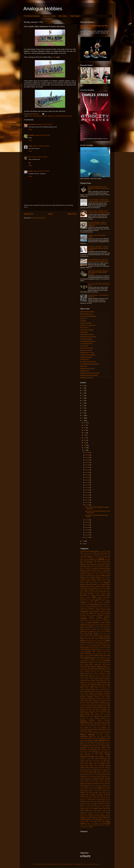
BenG (95, 584)
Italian (89, 684)
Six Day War (88, 776)
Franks (109, 653)
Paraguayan (107, 735)
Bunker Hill (83, 318)
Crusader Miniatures (93, 622)
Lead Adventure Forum (87, 348)
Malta (109, 706)
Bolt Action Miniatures (87, 593)
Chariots (98, 610)
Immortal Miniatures (85, 681)
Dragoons (92, 631)
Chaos (101, 608)
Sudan (100, 789)
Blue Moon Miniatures (94, 592)
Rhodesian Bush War (85, 760)
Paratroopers (84, 737)
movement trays (85, 718)
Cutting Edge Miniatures (95, 624)
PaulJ (82, 738)
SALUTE (96, 766)
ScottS (98, 771)
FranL (82, 655)
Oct (85, 428)
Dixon (94, 630)
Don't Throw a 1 (85, 328)
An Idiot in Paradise (104, 568)
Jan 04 (87, 530)
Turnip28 (94, 805)
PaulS (85, 738)
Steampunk (96, 784)
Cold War (103, 613)
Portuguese (104, 746)
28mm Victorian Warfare (87, 312)
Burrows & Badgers (91, 599)
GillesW (86, 663)
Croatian (93, 621)
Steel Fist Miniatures (105, 784)
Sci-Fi (108, 769)
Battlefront (107, 583)
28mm (30, 116)
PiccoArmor (83, 744)
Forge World (88, 651)
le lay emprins (84, 346)
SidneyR (104, 774)
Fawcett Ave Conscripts (87, 330)
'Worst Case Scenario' (93, 551)
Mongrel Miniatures (89, 717)
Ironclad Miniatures (92, 682)
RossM (103, 762)
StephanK (93, 785)
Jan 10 (87, 502)
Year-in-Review (87, 825)
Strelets (108, 787)
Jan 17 (87, 485)
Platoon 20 (91, 746)
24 (83, 391)
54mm (108, 561)
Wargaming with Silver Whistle (89, 375)
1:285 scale (103, 553)
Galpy (30, 146)
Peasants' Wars (91, 738)
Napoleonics (51, 116)
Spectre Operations (85, 782)
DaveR (87, 628)
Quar (109, 749)
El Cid (101, 635)
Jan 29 (87, 457)
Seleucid (86, 773)
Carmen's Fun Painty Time (88, 325)
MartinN (82, 709)
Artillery (104, 576)
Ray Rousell (32, 124)
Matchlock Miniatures (95, 709)
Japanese (93, 686)
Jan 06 (87, 525)
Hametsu (87, 672)
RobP (109, 760)
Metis (87, 711)
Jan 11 (87, 500)
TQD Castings (94, 803)
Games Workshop (90, 659)
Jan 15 (87, 490)
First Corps (87, 646)
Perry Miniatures (100, 740)
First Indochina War (95, 646)
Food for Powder (106, 648)
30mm (82, 561)
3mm (93, 561)
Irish (86, 682)
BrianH (89, 595)
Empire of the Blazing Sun (91, 637)
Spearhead (97, 780)
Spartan (82, 780)
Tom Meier (88, 801)
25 (83, 388)
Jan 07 (87, 522)
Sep (85, 430)
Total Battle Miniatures (85, 803)
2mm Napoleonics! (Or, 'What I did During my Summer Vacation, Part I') (98, 260)
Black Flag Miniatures (91, 586)
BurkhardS (83, 599)
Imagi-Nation (107, 679)
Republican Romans (85, 758)
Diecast (90, 630)
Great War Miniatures (97, 666)
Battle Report (90, 583)
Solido (82, 778)
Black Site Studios (102, 588)
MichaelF (104, 711)
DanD (86, 626)
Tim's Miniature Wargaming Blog (89, 364)
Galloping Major (94, 657)
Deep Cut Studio (96, 628)
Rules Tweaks (75, 16)
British (94, 597)
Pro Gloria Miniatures (94, 748)
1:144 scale (86, 553)
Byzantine (104, 599)
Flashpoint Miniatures (94, 648)
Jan (85, 450)
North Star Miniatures (105, 724)
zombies (108, 825)
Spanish (97, 778)
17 (83, 408)
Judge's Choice (94, 690)
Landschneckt (84, 699)
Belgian (88, 585)
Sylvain (86, 791)
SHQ (100, 774)
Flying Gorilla (84, 332)
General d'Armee (100, 661)
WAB (109, 810)
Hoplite (86, 675)
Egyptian (96, 635)
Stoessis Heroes (92, 787)
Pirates (82, 746)
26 (83, 386)
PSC (87, 749)
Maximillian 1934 (106, 709)
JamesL (88, 686)
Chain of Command (92, 606)
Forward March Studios (87, 334)
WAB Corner (84, 366)
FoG (100, 648)
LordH (82, 706)
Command (83, 615)
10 (83, 544)
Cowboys (105, 619)
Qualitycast (105, 749)
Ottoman (108, 733)
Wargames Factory (105, 816)
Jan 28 (87, 460)
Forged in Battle (96, 651)
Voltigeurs (105, 810)
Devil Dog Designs (105, 628)
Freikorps (91, 655)
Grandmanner (98, 664)
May (85, 440)
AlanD (107, 567)
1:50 (90, 555)
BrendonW (83, 595)
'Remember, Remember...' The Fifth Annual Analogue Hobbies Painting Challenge (98, 248)
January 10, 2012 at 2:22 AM (39, 157)
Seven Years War (94, 773)
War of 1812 (94, 812)
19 (83, 403)
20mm (92, 559)
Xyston (82, 825)
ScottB (94, 771)
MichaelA (98, 711)
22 (83, 396)
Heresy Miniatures (94, 673)
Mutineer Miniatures (104, 720)
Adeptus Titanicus (105, 565)
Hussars (91, 677)
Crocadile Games (99, 621)
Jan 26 (87, 465)
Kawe (82, 691)
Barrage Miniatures (86, 581)
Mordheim (102, 717)
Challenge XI (107, 606)
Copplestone (84, 619)
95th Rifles (90, 563)
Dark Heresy (96, 626)
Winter (96, 823)
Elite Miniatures (106, 635)
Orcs (86, 733)
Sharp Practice (95, 774)
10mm (86, 557)
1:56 (93, 555)
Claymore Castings (85, 613)
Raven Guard (91, 753)
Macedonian (90, 706)
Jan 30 (87, 455)
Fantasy (107, 640)
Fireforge (103, 644)
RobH (105, 760)
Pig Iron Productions (91, 744)
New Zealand (97, 722)
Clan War (107, 612)
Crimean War (87, 621)
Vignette (82, 810)
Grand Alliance (89, 664)
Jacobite (108, 684)
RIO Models (94, 760)
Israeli (109, 682)
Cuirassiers (83, 624)
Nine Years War (89, 724)
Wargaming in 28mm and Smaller (90, 373)
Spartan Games (89, 780)
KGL (101, 691)
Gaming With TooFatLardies (88, 337)
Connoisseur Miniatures (87, 617)
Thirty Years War (98, 796)
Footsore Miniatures (85, 650)
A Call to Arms (97, 563)
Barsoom (94, 581)
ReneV (97, 757)
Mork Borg (107, 717)
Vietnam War (107, 809)
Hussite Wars (97, 677)
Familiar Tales (101, 641)
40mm (99, 561)
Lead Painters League (98, 702)
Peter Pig (90, 742)
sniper (109, 776)
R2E (99, 751)
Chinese (103, 610)
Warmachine (93, 819)
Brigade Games (95, 595)
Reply (30, 129)
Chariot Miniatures (85, 610)
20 (83, 401)
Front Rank (87, 657)
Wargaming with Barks (87, 378)
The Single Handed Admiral (88, 362)
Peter (85, 742)
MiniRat (97, 715)
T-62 (93, 791)
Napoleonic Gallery (49, 16)
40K (96, 561)
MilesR (87, 713)
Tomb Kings (94, 801)
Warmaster (99, 819)
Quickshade (95, 751)
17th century (96, 557)
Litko (100, 704)
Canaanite (107, 601)
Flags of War (107, 646)
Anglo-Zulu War (84, 572)
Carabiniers (107, 603)
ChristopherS (84, 612)
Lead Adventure (102, 700)
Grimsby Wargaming (86, 339)
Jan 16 (87, 487)
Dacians (105, 624)
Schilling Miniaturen (102, 769)
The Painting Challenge (32, 16)
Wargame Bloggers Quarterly (102, 814)
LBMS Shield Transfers (91, 700)
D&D (102, 624)
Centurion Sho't (107, 604)
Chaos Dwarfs (107, 608)
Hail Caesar (103, 670)
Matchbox (87, 709)
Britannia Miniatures (85, 597)
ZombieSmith (83, 827)
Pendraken (102, 738)
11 (83, 541)
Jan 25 (87, 467)
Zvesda (91, 827)
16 (83, 411)
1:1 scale (101, 551)
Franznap (86, 655)
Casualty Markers (95, 604)
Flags (102, 646)
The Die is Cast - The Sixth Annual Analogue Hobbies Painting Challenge (99, 212)
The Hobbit (92, 794)
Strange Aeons (101, 787)
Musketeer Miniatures (88, 720)
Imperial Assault (95, 681)
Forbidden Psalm (95, 650)
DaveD (31, 171)
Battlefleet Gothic (99, 583)
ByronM (99, 599)
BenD (91, 585)
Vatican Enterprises (95, 807)
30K (109, 559)
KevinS (98, 691)
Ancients (83, 570)
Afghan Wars (87, 567)
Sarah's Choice (85, 767)
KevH (90, 691)
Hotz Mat (102, 675)
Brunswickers (107, 597)
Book (109, 593)
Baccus (99, 579)
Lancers (108, 697)
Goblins (96, 663)
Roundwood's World (86, 357)
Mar (85, 445)
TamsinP (83, 792)
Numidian (104, 727)
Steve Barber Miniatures (101, 785)
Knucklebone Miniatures (96, 695)
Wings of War (90, 823)
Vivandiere (99, 810)
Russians (103, 764)
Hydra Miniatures (84, 679)
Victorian (83, 809)
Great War (87, 666)
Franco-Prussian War (101, 653)
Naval (91, 722)
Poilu (96, 746)
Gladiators (91, 663)
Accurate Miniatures (91, 565)
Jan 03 (87, 532)
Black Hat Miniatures (102, 586)
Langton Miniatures (100, 699)
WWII (108, 823)
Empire (82, 637)
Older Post (72, 214)
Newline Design (106, 722)
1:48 (84, 555)
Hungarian (83, 677)
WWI (104, 823)
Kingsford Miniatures (85, 695)
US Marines (87, 807)
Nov (85, 425)
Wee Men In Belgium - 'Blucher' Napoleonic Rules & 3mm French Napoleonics (97, 224)
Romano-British (97, 762)
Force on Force (103, 650)
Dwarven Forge (101, 631)
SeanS (102, 771)
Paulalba (31, 135)
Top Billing (108, 801)
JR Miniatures (103, 688)
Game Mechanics (102, 657)
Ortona (90, 733)
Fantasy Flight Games (86, 642)
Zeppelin (103, 825)
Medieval (83, 711)
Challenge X (100, 606)
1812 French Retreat (105, 557)
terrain (96, 792)
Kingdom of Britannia (104, 693)
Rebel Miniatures (85, 755)
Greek (105, 666)
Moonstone (97, 717)
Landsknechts (91, 699)
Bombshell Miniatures (101, 593)
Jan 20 (87, 480)
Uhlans (108, 805)
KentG (86, 691)
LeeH (106, 702)
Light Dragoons (95, 704)
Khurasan (106, 691)
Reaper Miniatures (105, 753)
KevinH (94, 691)
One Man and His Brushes (88, 355)
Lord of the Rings (106, 704)
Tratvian (100, 803)
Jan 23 (87, 472)
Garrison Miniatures (91, 661)
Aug (85, 433)
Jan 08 (87, 520)
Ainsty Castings (94, 567)
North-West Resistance (96, 726)
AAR (102, 563)
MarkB (100, 708)
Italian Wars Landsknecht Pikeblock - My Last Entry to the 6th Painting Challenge (99, 272)
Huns (87, 677)
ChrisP (108, 610)
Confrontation (107, 615)
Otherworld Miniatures (99, 733)
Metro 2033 (92, 711)
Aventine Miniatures (106, 577)
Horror (90, 675)
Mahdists (100, 706)
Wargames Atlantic (85, 816)
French (96, 655)
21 (83, 398)
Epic (93, 639)
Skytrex (99, 776)
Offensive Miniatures (93, 729)
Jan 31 (87, 452)
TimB (89, 800)
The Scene (89, 796)
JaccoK (104, 684)
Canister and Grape (86, 323)
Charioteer (93, 610)
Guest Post (90, 670)
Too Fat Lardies (101, 801)
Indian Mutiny (107, 681)
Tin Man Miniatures (101, 800)
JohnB (96, 688)
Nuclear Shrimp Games (95, 727)
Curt (88, 624)
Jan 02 (87, 535)
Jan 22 (87, 475)
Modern (82, 716)
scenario (95, 769)
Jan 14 (87, 492)
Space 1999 (91, 778)
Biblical (104, 585)
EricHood (86, 864)
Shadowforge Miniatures (86, 774)
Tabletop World (99, 791)
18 (83, 406)
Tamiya (108, 791)
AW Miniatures (84, 579)
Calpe (54, 57)
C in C (108, 599)
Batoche (104, 581)
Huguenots (108, 675)
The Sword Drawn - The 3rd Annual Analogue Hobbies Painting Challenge (99, 200)
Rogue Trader (89, 762)
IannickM (97, 679)
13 (83, 418)
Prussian (69, 116)
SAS (100, 767)
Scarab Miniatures (89, 769)
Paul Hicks (107, 737)
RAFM (102, 751)
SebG (105, 771)
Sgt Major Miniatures (105, 773)
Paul (102, 737)
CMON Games (97, 613)
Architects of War (85, 574)
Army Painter (89, 576)
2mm (106, 559)
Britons (100, 597)
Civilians (102, 612)
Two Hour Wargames (101, 805)
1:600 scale (97, 555)
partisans (91, 737)
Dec (85, 423)
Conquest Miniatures (103, 617)
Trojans (82, 805)
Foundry (88, 653)
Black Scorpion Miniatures (91, 588)
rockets (82, 762)
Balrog (103, 579)
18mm (82, 559)
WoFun (100, 823)
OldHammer (90, 731)
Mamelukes (83, 708)
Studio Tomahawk (94, 789)
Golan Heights (102, 663)
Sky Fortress (94, 776)
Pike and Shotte (100, 744)
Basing (99, 581)
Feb (85, 448)
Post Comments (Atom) (38, 218)
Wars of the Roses (91, 821)
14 (83, 416)
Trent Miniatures (106, 803)
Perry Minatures (89, 740)
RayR (97, 753)
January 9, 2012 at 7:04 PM (44, 124)
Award (90, 579)
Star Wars (107, 782)
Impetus (101, 681)
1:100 (105, 551)
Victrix (101, 809)
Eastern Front (103, 633)
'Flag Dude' (83, 551)
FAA (88, 641)
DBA (90, 628)
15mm (90, 557)
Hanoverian (93, 672)
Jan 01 (87, 537)
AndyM (94, 570)
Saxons (82, 769)
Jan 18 (87, 482)
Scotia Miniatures (85, 771)
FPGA (93, 653)
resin (93, 758)
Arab (102, 572)
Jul (85, 435)
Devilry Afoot (84, 630)
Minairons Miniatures (100, 713)
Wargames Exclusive (95, 816)
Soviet (86, 778)
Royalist (108, 762)
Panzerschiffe (100, 735)
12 (83, 421)
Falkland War (93, 641)
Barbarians (108, 579)
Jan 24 (87, 470)
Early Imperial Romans (91, 633)
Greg (89, 668)
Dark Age (90, 626)
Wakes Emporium (85, 812)
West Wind (101, 821)
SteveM (86, 787)
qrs (101, 749)
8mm (85, 563)
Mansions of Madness (92, 708)
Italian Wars (94, 684)
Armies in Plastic (95, 574)
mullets (92, 718)
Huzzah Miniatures (106, 677)
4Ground (104, 561)
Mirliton (101, 715)
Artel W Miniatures (97, 576)
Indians (82, 682)
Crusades (102, 622)
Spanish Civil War (105, 778)
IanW (101, 679)
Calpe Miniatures (38, 116)
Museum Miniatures (100, 718)
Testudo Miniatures (103, 792)
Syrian (90, 791)
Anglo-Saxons (107, 570)
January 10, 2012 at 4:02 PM (41, 171)
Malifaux (105, 706)
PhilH (99, 742)
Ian (30, 157)
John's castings (89, 688)
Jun (85, 438)
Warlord (87, 819)
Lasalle (106, 699)
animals (90, 572)
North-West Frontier (85, 726)
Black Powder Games (86, 314)
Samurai (108, 766)
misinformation (107, 715)
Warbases (90, 814)
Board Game (103, 592)
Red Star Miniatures (98, 755)
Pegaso (97, 738)
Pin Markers (107, 744)
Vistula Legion (93, 810)
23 (83, 393)
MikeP (109, 711)
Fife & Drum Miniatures (90, 644)
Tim (86, 800)
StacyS (102, 782)
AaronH (106, 563)
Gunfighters (96, 670)
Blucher (87, 592)
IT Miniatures (84, 684)
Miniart (88, 715)
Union (82, 807)
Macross (95, 706)
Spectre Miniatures (105, 780)
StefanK (82, 785)
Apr (85, 443)
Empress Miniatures (104, 637)
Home (50, 214)
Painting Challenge (61, 116)
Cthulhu (108, 622)
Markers (104, 708)
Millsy (92, 713)
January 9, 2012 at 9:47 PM (42, 135)
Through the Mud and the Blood (92, 798)
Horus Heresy (96, 675)
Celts (101, 604)
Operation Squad (106, 731)
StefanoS (87, 785)
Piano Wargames (106, 742)
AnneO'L (95, 572)
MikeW (82, 713)
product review (106, 748)
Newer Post (29, 214)
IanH (93, 679)
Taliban (104, 791)
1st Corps (87, 559)
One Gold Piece (98, 731)
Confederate (100, 615)
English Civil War (86, 639)
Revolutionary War (105, 758)
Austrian (98, 577)
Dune (96, 631)
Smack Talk (104, 776)
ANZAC (99, 572)
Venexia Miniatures (106, 807)
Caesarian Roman (85, 601)
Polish (99, 746)
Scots (91, 771)
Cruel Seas (83, 622)
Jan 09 (87, 505)
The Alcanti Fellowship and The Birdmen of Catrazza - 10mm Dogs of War (99, 188)
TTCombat (89, 805)
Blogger (98, 864)
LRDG (85, 706)
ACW (99, 565)
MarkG (109, 708)
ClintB (91, 613)
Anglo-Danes (99, 570)
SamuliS (102, 766)
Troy (85, 805)
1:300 (109, 553)
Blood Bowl (103, 590)
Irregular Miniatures (101, 682)
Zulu (88, 827)
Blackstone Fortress (94, 590)
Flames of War (84, 648)
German (107, 661)
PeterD (95, 742)
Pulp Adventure (93, 749)
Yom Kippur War (96, 825)
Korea (103, 697)
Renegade (91, 757)
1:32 (81, 555)
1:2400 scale (96, 553)
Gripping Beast (102, 668)
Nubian (86, 727)
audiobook (87, 577)
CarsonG (87, 604)
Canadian (83, 603)
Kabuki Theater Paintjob (104, 690)
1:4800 (87, 555)
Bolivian (108, 592)
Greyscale (94, 668)
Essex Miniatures (100, 639)
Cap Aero (90, 603)
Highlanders (103, 673)
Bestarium (99, 585)
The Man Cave (85, 359)
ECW (87, 635)
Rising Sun (100, 760)
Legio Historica (88, 704)
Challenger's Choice (93, 608)
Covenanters (98, 619)
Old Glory (101, 729)
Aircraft (100, 567)
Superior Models (106, 789)
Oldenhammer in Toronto (87, 353)
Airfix (103, 567)
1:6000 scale (104, 555)
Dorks (87, 631)
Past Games (97, 737)
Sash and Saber (106, 767)
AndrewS (89, 570)
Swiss (82, 791)
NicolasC (83, 724)
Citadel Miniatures (94, 612)
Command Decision (91, 615)
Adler (82, 567)
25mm (96, 559)
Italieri (100, 684)
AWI (93, 579)
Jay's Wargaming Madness (88, 341)
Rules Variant (84, 764)
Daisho (109, 624)
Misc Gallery (63, 16)
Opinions (82, 733)
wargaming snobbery (97, 818)
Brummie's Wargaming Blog (88, 316)
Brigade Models (105, 595)
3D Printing (87, 561)
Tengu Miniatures (90, 792)
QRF (99, 749)
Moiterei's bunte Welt (86, 350)
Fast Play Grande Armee (99, 642)
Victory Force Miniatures (92, 809)
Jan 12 (87, 497)
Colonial (108, 613)
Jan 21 (87, 477)
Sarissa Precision (94, 767)
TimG (93, 800)
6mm (82, 563)
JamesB (83, 686)
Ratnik (86, 753)
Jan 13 (87, 495)
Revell (97, 758)
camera (102, 601)
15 (83, 413)
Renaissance (84, 757)
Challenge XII (84, 608)
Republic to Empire (105, 757)
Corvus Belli (92, 619)
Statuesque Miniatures (86, 784)
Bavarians (83, 585)
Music (109, 718)
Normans (96, 724)
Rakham (106, 751)
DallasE (82, 626)
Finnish (98, 644)
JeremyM (99, 686)
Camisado (83, 321)
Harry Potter (100, 672)
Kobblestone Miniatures (93, 697)
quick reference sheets (86, 751)
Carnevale (83, 604)
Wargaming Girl (85, 371)
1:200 (91, 553)
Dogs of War (100, 630)
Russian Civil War (94, 764)
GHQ (82, 663)
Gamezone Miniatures (101, 659)
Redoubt (108, 755)
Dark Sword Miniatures (105, 626)
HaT (88, 673)
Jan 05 (87, 527)
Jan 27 (87, 462)
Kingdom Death (93, 693)
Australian (93, 577)
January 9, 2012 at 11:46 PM (41, 146)
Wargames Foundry (86, 818)
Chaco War (83, 606)
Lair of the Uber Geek (86, 344)
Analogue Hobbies (43, 9)
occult (109, 727)
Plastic (86, 746)
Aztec (96, 579)
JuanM (45, 116)
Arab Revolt (107, 572)
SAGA (91, 766)
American (96, 568)
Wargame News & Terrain (88, 369)
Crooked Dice (107, 621)
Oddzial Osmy (84, 729)
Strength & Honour (85, 789)
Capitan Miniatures (98, 603)
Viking (87, 810)
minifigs (92, 715)
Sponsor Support (95, 782)
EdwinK (91, 635)
